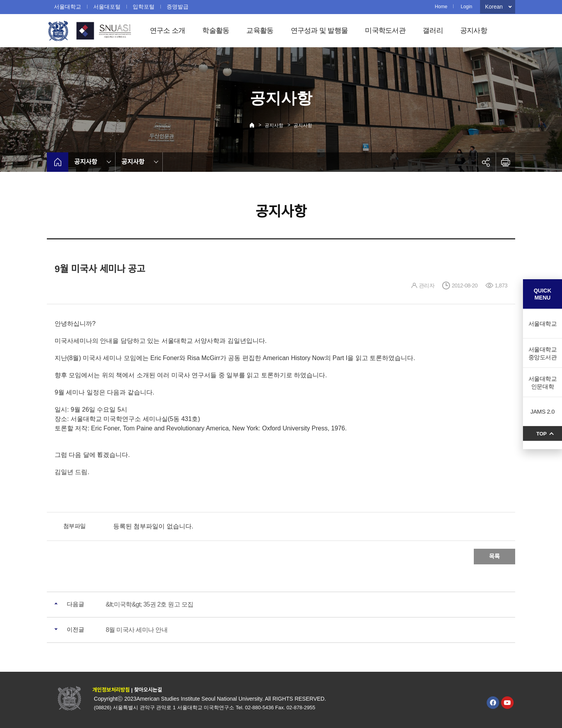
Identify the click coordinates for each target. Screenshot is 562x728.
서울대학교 (68, 7)
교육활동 (260, 30)
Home (441, 7)
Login (466, 7)
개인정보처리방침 (111, 690)
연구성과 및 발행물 (319, 30)
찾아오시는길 (148, 690)
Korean (494, 7)
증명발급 (178, 7)
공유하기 (486, 162)
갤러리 (433, 30)
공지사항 (474, 30)
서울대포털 (107, 7)
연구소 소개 (168, 30)
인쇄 (505, 162)
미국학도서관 (385, 30)
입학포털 (144, 7)
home (58, 162)
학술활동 (216, 30)
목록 (494, 556)
